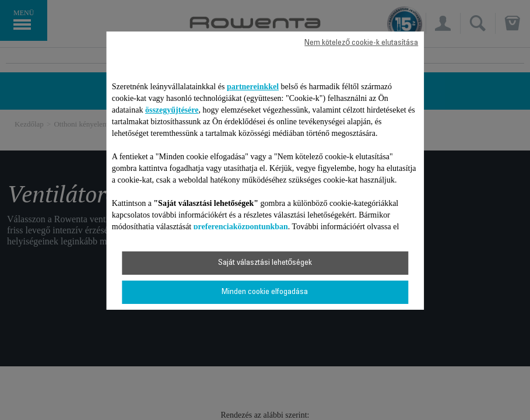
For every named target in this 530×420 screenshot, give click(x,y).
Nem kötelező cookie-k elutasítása (361, 43)
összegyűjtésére (172, 110)
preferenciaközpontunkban (241, 227)
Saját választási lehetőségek (265, 263)
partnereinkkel (253, 87)
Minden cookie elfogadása (265, 292)
